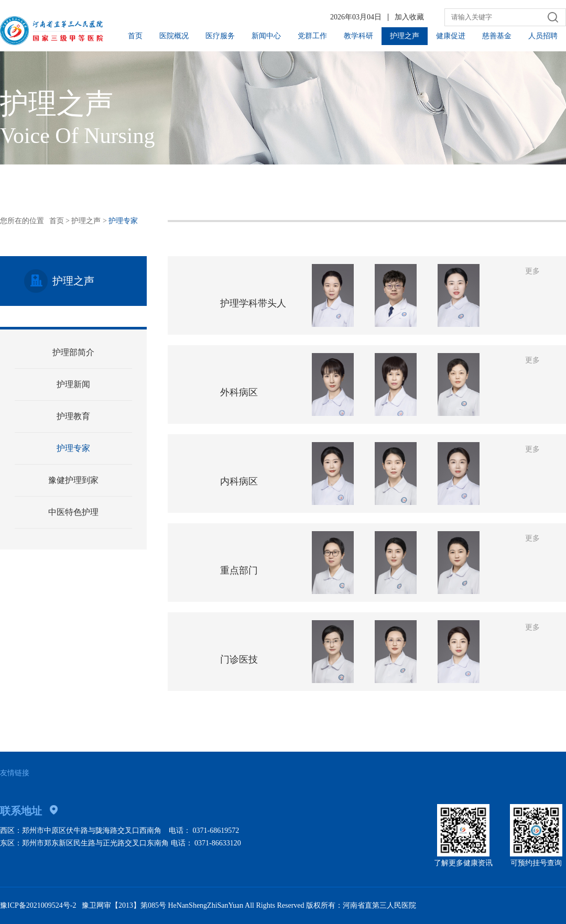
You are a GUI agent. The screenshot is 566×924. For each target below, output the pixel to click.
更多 (532, 271)
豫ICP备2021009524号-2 (38, 905)
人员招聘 (543, 36)
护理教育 (73, 416)
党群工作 (312, 36)
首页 (135, 36)
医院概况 (174, 36)
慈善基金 (497, 36)
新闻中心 (266, 36)
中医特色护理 (73, 512)
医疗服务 (220, 36)
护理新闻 (73, 384)
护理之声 (405, 36)
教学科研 (358, 36)
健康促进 (451, 36)
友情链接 (15, 773)
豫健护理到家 (73, 480)
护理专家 (73, 448)
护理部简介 (73, 352)
